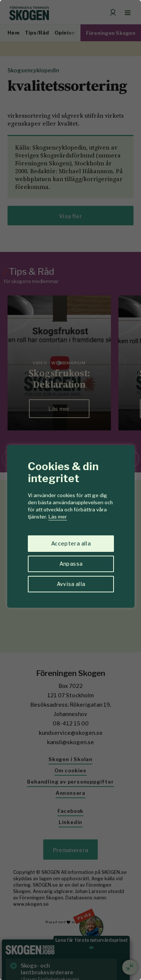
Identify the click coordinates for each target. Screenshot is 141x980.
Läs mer (58, 517)
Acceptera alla (71, 543)
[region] (70, 490)
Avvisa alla (71, 584)
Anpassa (71, 564)
